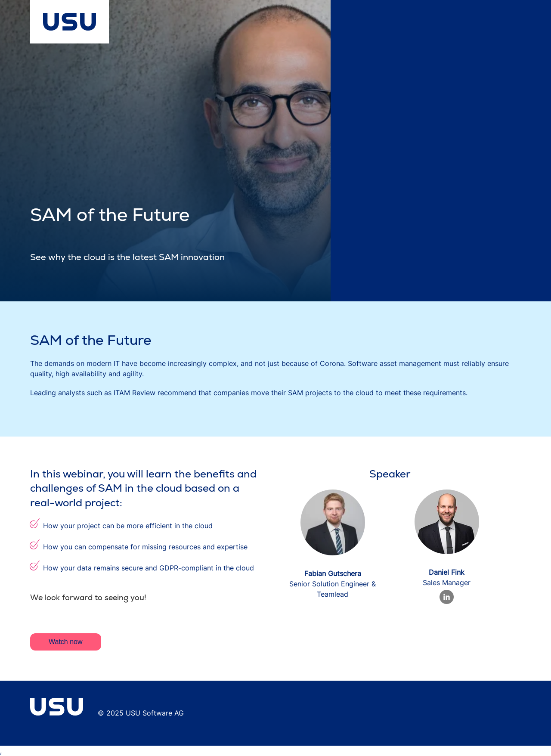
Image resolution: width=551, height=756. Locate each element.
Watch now (66, 642)
